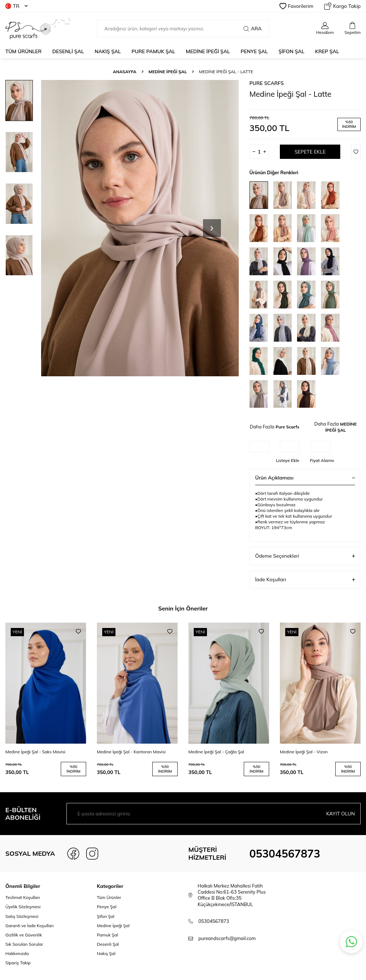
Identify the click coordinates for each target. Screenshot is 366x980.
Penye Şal (107, 907)
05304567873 (285, 854)
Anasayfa (125, 72)
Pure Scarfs (267, 83)
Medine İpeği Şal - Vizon (304, 752)
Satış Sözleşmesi (22, 916)
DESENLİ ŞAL (68, 51)
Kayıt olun (340, 814)
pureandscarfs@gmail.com (227, 938)
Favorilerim (296, 6)
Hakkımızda (17, 953)
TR (16, 6)
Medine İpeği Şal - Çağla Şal (216, 752)
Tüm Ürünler (23, 51)
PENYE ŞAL (254, 51)
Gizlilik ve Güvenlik (24, 935)
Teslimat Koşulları (23, 897)
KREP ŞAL (327, 51)
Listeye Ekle (288, 460)
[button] (212, 228)
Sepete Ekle (310, 152)
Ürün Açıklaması (305, 478)
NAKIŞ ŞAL (108, 51)
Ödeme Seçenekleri (305, 556)
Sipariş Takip (18, 963)
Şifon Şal (106, 916)
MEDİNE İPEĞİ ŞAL (208, 51)
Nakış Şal (106, 953)
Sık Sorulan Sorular (24, 944)
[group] (140, 228)
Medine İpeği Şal (113, 926)
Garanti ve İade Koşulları (29, 926)
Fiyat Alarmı (322, 460)
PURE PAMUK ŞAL (153, 51)
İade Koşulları (305, 580)
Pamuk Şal (107, 935)
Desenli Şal (108, 944)
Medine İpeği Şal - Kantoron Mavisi (131, 752)
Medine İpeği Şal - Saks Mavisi (35, 752)
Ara (253, 29)
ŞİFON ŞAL (291, 51)
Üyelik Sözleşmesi (23, 907)
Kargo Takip (342, 6)
